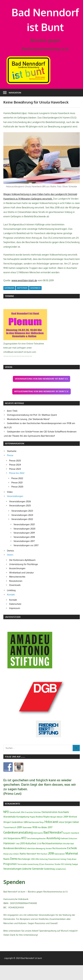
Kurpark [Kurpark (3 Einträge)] (67, 848)
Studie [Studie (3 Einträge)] (57, 879)
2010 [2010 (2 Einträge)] (33, 874)
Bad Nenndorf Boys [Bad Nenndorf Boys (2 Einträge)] (36, 837)
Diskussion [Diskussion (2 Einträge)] (73, 853)
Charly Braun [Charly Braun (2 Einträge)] (71, 874)
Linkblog (11, 605)
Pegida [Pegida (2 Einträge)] (32, 832)
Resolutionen (16, 596)
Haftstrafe (22, 303)
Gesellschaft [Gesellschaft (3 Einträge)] (15, 827)
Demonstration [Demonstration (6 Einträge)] (50, 827)
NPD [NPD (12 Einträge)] (6, 827)
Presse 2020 (17, 501)
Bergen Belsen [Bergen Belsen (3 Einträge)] (57, 831)
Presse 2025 (15, 475)
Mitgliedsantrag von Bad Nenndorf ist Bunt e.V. (41, 406)
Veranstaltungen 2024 (22, 530)
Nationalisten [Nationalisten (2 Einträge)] (60, 868)
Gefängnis (9, 303)
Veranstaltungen (15, 511)
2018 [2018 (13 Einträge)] (51, 868)
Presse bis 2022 (17, 488)
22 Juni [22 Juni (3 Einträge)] (42, 879)
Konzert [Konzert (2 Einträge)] (49, 863)
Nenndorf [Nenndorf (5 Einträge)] (31, 868)
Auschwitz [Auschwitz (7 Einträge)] (64, 827)
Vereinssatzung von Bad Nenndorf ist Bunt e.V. (41, 394)
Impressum (15, 623)
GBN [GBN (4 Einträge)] (26, 837)
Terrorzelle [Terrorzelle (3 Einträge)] (22, 879)
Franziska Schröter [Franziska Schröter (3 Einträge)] (33, 827)
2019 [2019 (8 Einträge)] (19, 842)
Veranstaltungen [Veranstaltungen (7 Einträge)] (13, 883)
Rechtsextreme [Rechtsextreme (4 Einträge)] (59, 863)
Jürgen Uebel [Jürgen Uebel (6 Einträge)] (72, 837)
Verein (10, 570)
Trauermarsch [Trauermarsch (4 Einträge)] (10, 842)
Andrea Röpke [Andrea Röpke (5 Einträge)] (43, 831)
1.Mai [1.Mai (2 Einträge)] (18, 858)
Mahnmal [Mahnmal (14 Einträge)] (72, 868)
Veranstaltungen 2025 (20, 520)
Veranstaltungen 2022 (22, 534)
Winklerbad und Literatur (21, 587)
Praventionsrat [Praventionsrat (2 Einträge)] (54, 874)
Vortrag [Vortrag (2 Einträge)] (63, 874)
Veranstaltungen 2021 (24, 539)
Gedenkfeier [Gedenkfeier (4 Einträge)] (17, 837)
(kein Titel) (12, 426)
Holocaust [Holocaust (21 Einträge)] (51, 836)
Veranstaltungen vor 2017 (26, 560)
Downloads (15, 600)
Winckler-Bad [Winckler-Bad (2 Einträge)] (68, 858)
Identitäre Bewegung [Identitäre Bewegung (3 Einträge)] (36, 863)
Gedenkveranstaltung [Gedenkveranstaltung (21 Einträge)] (18, 847)
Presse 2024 (15, 479)
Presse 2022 (17, 493)
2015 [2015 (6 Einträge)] (23, 858)
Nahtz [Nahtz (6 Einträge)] (23, 868)
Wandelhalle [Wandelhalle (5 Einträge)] (10, 831)
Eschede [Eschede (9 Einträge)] (72, 863)
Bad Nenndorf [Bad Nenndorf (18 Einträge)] (53, 847)
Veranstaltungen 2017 (24, 556)
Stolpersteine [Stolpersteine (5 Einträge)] (14, 853)
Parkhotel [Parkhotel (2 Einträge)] (64, 853)
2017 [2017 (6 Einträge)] (50, 842)
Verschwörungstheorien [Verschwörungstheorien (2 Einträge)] (36, 853)
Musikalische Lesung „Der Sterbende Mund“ (29, 434)
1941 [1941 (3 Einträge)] (38, 868)
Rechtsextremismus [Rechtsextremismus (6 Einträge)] (52, 858)
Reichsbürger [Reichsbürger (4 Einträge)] (24, 874)
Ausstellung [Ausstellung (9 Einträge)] (53, 853)
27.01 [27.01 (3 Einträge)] (39, 858)
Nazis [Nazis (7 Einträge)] (6, 874)
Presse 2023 (15, 484)
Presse (10, 470)
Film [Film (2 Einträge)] (39, 842)
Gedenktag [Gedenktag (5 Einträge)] (49, 884)
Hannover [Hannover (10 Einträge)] (9, 858)
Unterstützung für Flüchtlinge (23, 579)
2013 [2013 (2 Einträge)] (5, 853)
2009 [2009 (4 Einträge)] (66, 831)
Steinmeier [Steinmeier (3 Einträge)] (27, 842)
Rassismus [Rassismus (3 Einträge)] (50, 879)
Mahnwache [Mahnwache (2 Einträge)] (38, 848)
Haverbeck (35, 303)
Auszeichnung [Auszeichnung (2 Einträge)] (33, 879)
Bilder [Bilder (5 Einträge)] (44, 842)
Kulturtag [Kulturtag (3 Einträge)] (44, 874)
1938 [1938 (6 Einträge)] (35, 842)
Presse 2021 (17, 497)
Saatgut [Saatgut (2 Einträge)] (75, 879)
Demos (11, 565)
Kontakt (11, 609)
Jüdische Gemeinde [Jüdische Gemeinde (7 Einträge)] (33, 883)
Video (10, 507)
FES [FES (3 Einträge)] (62, 879)
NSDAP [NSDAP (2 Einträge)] (62, 837)
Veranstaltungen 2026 (20, 516)
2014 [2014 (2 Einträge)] (23, 827)
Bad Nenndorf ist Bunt (45, 27)
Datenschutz (15, 619)
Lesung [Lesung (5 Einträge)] (68, 879)
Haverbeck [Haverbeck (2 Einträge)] (75, 848)
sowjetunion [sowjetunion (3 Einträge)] (61, 884)
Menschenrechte (17, 591)
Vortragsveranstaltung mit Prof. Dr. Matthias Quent (32, 430)
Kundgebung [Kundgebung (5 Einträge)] (23, 831)
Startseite (12, 466)
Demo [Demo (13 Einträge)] (14, 873)
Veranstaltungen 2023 (22, 526)
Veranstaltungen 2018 (24, 552)
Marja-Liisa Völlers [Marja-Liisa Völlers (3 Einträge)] (11, 868)
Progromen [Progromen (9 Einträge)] (10, 879)
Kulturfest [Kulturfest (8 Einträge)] (31, 858)
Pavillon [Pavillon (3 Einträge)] (44, 868)
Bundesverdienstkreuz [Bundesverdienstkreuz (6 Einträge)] (15, 863)
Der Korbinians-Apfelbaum (22, 575)
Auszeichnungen (17, 583)
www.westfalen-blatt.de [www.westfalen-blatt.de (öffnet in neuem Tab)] (24, 295)
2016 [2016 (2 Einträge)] (37, 874)
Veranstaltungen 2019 (24, 548)
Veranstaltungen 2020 (24, 543)
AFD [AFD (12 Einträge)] (24, 853)
